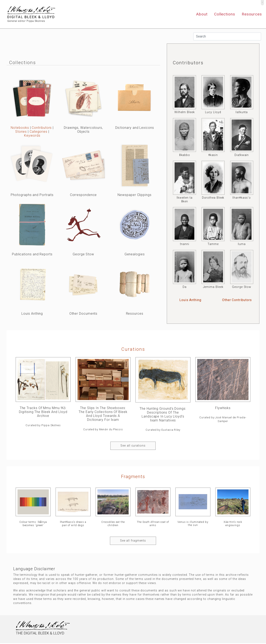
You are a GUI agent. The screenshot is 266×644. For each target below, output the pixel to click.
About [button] (202, 14)
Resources (252, 14)
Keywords (32, 135)
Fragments (133, 476)
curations (133, 349)
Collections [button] (225, 14)
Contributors (42, 128)
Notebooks (20, 128)
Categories (38, 132)
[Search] (227, 36)
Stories (21, 132)
